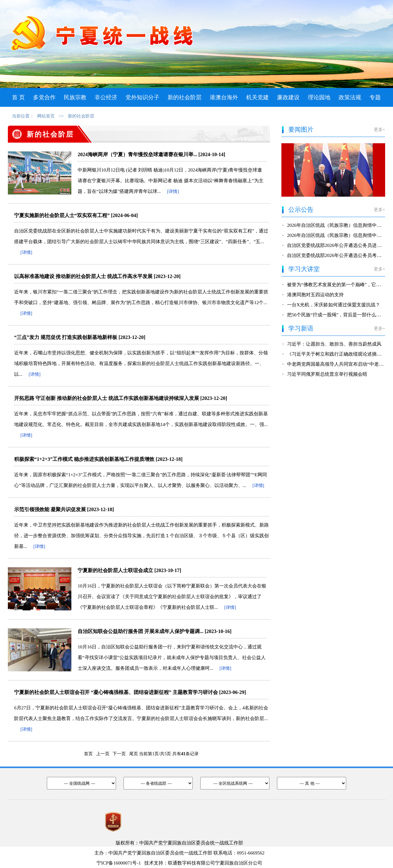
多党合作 (44, 97)
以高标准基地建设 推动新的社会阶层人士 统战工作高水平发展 (83, 276)
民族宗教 (75, 97)
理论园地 (319, 97)
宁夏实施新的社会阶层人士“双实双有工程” (62, 215)
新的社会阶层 (185, 97)
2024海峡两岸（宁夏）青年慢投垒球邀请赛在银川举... (137, 154)
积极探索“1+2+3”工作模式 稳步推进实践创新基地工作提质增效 (84, 459)
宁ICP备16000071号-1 (119, 863)
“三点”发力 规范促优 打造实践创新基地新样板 (66, 337)
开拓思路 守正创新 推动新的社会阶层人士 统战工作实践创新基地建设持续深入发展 (107, 398)
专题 (375, 97)
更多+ (379, 130)
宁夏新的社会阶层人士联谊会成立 (115, 570)
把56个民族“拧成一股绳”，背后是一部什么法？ (336, 315)
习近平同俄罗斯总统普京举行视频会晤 (327, 374)
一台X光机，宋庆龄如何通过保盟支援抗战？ (334, 305)
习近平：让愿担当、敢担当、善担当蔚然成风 (334, 344)
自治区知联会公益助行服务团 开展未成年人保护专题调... (141, 631)
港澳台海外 (224, 97)
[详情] (173, 191)
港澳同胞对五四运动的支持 (315, 295)
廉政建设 (288, 97)
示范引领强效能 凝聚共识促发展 (50, 509)
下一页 (119, 754)
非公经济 (106, 97)
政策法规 (350, 97)
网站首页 (46, 116)
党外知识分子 (142, 97)
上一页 (102, 754)
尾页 (133, 754)
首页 (87, 754)
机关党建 (257, 97)
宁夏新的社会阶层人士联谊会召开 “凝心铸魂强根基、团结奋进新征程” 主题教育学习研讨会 (116, 692)
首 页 (18, 97)
